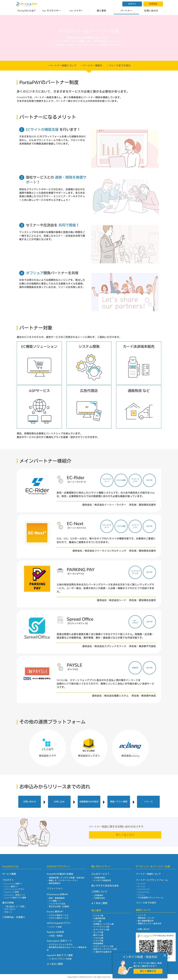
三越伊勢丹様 (99, 918)
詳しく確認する (148, 971)
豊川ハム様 (98, 935)
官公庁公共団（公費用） (60, 907)
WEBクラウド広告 (57, 904)
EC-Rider (142, 884)
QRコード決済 (55, 927)
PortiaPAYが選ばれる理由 (60, 874)
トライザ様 (98, 941)
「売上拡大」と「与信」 (15, 907)
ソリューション (55, 888)
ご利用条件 (98, 895)
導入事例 (101, 11)
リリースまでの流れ (120, 66)
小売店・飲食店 (56, 936)
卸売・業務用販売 (57, 898)
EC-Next (142, 887)
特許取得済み (55, 883)
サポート (8, 912)
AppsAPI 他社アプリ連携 (15, 898)
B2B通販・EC (55, 901)
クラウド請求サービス (59, 915)
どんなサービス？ (100, 874)
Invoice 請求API (11, 887)
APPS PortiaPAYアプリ (14, 889)
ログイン (132, 4)
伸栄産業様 (98, 944)
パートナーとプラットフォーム (152, 880)
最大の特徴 (8, 903)
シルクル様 (98, 938)
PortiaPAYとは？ (27, 11)
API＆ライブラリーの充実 (60, 959)
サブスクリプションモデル (61, 945)
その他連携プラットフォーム (151, 898)
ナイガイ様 (98, 916)
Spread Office (144, 892)
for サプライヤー (52, 11)
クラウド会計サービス (59, 918)
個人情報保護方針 (146, 921)
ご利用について (99, 892)
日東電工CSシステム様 (103, 924)
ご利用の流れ (99, 898)
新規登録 (153, 4)
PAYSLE (141, 895)
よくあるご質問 (55, 964)
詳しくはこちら (125, 835)
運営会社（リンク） (147, 918)
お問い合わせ (151, 11)
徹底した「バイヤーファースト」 (64, 881)
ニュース (142, 915)
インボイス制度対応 (102, 881)
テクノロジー (10, 909)
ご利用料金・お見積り (14, 917)
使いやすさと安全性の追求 (105, 886)
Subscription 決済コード (15, 895)
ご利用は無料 (99, 878)
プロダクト (8, 880)
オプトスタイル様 (101, 930)
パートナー (126, 11)
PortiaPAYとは (10, 867)
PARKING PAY (144, 889)
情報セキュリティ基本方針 (150, 924)
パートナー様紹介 (93, 66)
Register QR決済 (12, 892)
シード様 (97, 921)
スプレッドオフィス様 (103, 946)
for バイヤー (77, 11)
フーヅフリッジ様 (101, 927)
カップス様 (98, 932)
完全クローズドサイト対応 (105, 949)
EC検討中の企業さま (102, 952)
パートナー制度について (63, 66)
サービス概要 (9, 874)
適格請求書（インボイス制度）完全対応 (67, 878)
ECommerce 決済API (13, 884)
